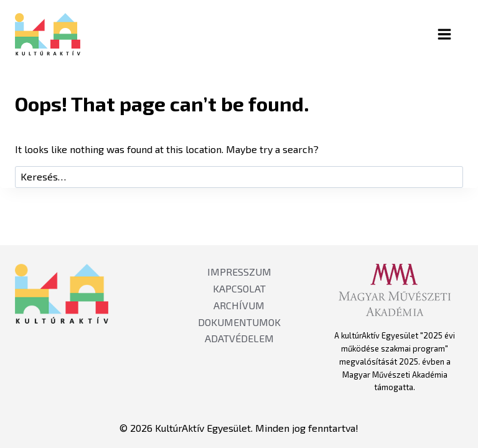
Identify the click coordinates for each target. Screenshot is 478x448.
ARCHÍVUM (239, 305)
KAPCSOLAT (239, 288)
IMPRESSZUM (239, 272)
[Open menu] (455, 34)
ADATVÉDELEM (239, 338)
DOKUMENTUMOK (239, 322)
